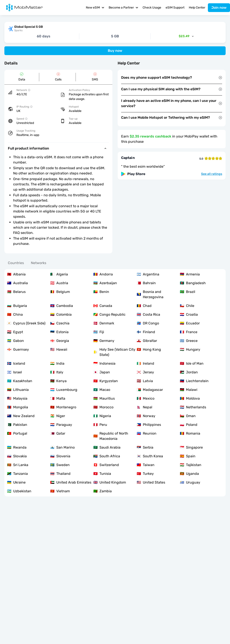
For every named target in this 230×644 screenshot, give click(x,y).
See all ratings (212, 174)
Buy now (115, 51)
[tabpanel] (115, 383)
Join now (219, 8)
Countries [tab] (16, 263)
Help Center (197, 8)
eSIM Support (175, 8)
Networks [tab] (39, 263)
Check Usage (152, 8)
